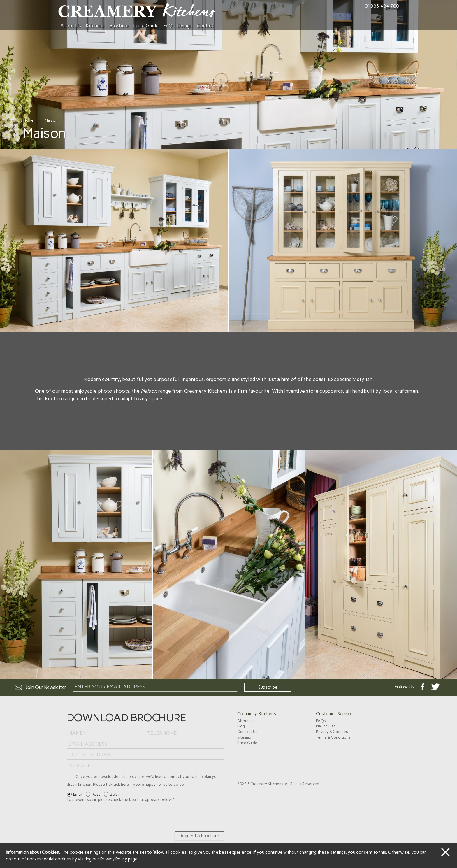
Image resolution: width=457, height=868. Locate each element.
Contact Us (247, 732)
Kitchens (95, 26)
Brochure (119, 26)
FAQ (168, 26)
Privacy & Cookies (332, 732)
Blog (241, 726)
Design (185, 26)
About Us (71, 26)
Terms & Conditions (333, 737)
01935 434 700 (382, 6)
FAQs (321, 721)
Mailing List (326, 726)
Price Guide (146, 26)
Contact (205, 26)
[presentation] (111, 817)
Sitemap (244, 737)
